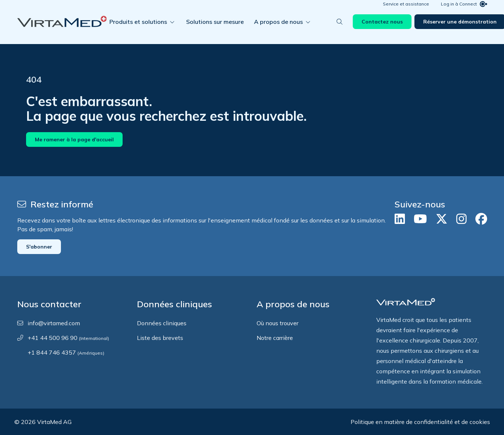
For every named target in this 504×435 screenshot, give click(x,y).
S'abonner (39, 247)
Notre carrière (275, 338)
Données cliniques (162, 323)
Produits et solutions (143, 31)
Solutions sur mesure (215, 31)
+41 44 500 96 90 (68, 338)
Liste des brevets (160, 338)
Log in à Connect (464, 13)
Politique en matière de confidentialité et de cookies (420, 422)
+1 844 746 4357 (66, 352)
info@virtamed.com (54, 323)
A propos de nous (283, 31)
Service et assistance (406, 13)
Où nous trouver (278, 323)
